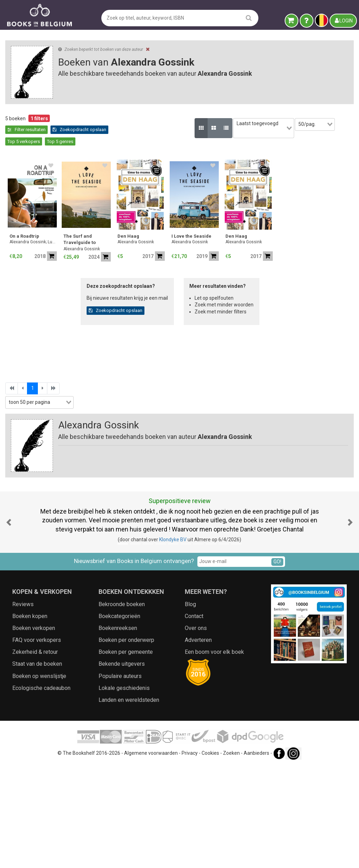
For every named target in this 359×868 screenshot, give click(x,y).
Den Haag (244, 225)
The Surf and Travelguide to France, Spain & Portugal (197, 228)
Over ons (196, 731)
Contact (194, 719)
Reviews (23, 707)
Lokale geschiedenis (124, 791)
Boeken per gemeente (126, 755)
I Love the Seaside (307, 225)
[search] (249, 18)
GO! (277, 665)
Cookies (210, 856)
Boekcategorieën (119, 719)
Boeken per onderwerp (126, 743)
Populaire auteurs (120, 779)
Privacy (190, 856)
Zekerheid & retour (35, 755)
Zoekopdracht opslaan (150, 130)
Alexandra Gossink (197, 237)
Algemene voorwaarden (151, 856)
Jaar (14, 271)
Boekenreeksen (118, 731)
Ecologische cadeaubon (41, 791)
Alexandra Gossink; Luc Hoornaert (149, 230)
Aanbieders (256, 856)
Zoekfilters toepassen (60, 421)
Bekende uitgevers (122, 767)
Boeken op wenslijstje (39, 779)
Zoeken (231, 856)
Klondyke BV (173, 642)
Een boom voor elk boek (214, 755)
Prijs (13, 286)
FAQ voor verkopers (37, 743)
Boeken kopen (30, 719)
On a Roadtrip (140, 225)
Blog (190, 707)
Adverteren (198, 743)
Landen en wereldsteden (129, 803)
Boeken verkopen (34, 731)
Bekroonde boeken (122, 707)
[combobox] (60, 243)
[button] (9, 625)
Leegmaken (60, 126)
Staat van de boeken (37, 767)
